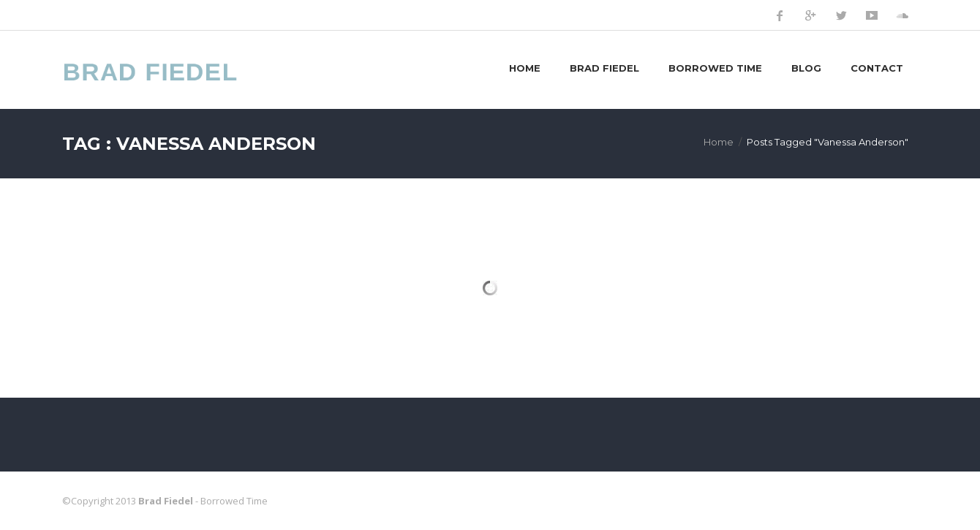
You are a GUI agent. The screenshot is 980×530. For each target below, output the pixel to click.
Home (525, 68)
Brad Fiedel (604, 68)
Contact (877, 68)
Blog (806, 68)
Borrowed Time (715, 68)
